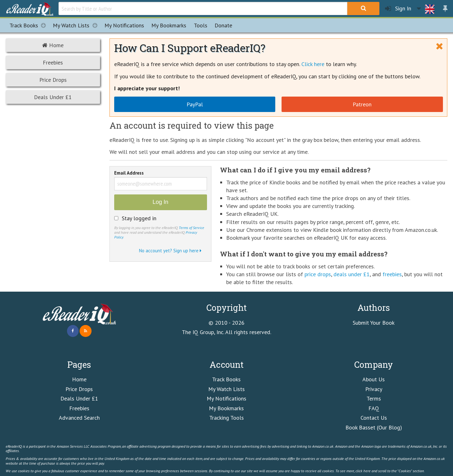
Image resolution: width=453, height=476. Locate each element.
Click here (313, 64)
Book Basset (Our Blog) (374, 427)
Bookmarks (169, 25)
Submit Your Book (374, 323)
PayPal (195, 104)
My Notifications (226, 398)
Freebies (53, 62)
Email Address (129, 173)
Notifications (124, 25)
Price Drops (53, 80)
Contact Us (374, 418)
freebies (392, 274)
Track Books (29, 25)
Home (53, 45)
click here (363, 471)
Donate (223, 25)
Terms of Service (191, 227)
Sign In (398, 9)
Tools (201, 25)
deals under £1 (352, 274)
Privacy (374, 389)
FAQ (374, 408)
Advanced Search (79, 418)
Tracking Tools (226, 418)
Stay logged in (139, 218)
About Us (374, 379)
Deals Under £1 (53, 97)
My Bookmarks (226, 408)
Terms (374, 398)
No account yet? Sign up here (170, 251)
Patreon (362, 104)
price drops (318, 274)
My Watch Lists (77, 25)
